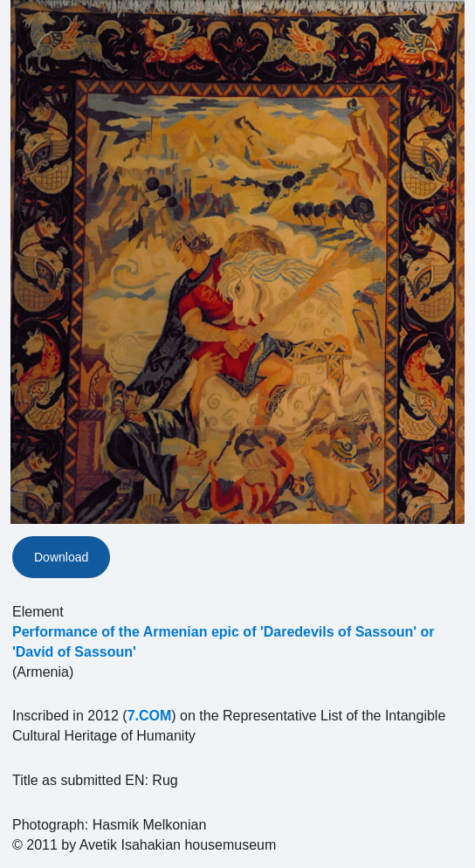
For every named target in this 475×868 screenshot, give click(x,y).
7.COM (150, 716)
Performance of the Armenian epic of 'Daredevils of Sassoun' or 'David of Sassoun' (224, 642)
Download (61, 557)
